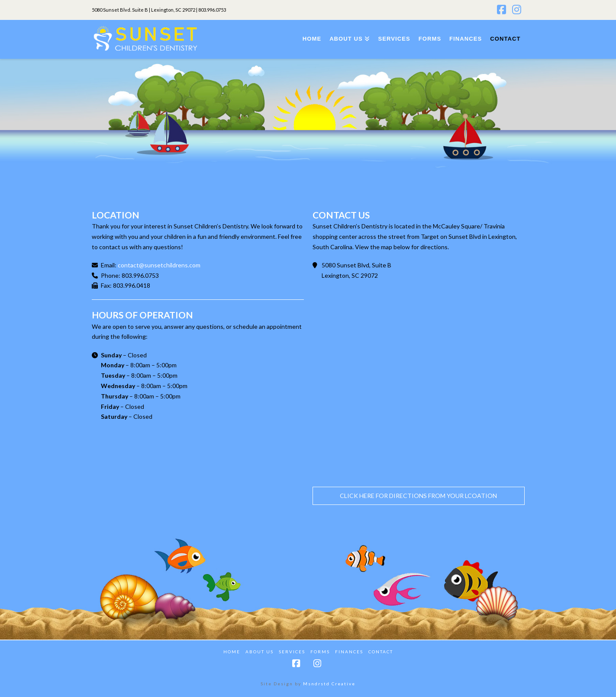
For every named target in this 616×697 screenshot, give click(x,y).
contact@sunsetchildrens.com (159, 265)
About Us (260, 652)
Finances (349, 652)
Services (292, 652)
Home (232, 652)
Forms (320, 652)
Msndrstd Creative (329, 684)
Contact (381, 652)
